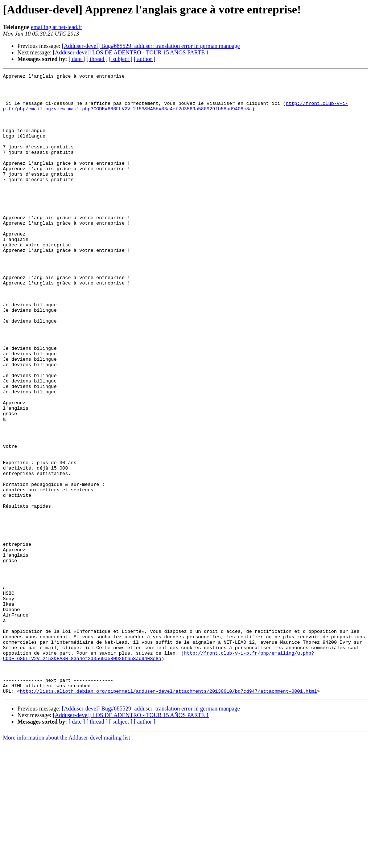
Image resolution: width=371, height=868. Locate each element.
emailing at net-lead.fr (57, 27)
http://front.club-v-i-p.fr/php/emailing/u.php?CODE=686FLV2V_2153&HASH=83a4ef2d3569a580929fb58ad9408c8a (158, 773)
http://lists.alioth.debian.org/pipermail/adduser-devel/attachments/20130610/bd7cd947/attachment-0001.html (168, 815)
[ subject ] (121, 59)
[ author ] (145, 59)
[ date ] (77, 59)
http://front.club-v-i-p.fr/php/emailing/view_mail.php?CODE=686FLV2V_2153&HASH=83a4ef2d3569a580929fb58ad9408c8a (176, 113)
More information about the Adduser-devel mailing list (67, 862)
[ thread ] (97, 59)
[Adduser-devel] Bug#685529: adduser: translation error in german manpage (151, 46)
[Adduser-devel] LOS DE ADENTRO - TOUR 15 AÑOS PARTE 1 (131, 52)
